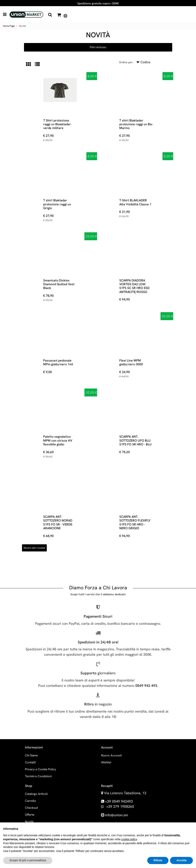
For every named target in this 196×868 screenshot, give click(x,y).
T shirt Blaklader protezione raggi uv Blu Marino (136, 124)
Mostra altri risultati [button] (34, 548)
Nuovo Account (111, 755)
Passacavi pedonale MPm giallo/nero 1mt (58, 362)
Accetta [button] (181, 860)
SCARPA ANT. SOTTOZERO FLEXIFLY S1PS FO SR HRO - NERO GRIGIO (135, 522)
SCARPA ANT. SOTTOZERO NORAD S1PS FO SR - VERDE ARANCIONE (58, 522)
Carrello (31, 801)
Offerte (30, 815)
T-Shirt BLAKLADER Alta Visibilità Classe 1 (135, 202)
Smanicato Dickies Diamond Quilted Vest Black (59, 284)
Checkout (31, 808)
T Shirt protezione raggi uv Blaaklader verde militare (57, 124)
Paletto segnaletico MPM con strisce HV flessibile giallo (58, 440)
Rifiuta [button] (158, 860)
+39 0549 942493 (119, 801)
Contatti (30, 762)
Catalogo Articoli (36, 794)
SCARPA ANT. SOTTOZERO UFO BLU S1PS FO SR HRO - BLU (135, 440)
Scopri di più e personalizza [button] (28, 860)
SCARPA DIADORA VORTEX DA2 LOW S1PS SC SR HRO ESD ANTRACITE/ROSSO (134, 286)
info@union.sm (117, 815)
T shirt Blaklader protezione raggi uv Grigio (57, 204)
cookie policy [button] (129, 839)
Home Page (9, 26)
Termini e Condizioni (38, 776)
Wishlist (106, 762)
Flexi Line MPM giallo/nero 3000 (131, 362)
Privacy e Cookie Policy (41, 769)
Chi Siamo (32, 755)
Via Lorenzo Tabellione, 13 (125, 793)
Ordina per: (126, 62)
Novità (22, 26)
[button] (50, 15)
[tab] (30, 65)
